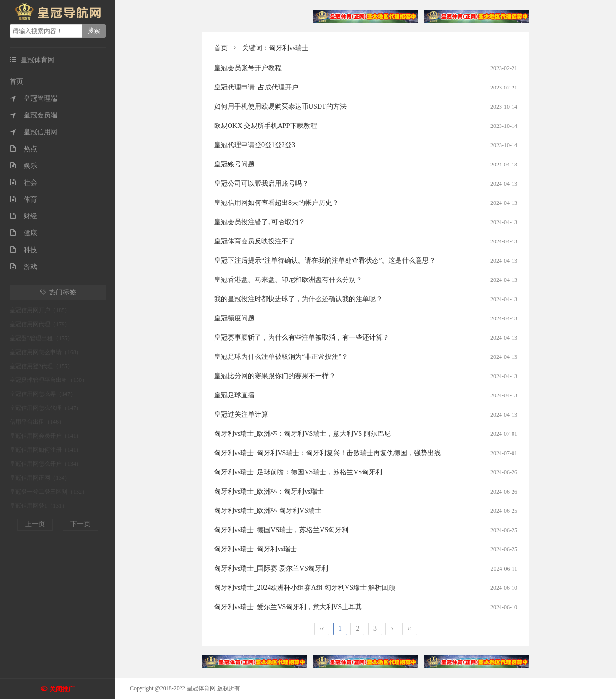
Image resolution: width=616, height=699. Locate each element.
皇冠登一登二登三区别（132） (49, 492)
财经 (23, 216)
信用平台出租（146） (37, 422)
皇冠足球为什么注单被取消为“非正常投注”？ (281, 357)
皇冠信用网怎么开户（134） (46, 464)
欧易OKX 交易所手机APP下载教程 (266, 126)
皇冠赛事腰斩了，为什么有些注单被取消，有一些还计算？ (302, 337)
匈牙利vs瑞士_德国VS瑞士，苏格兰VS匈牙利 (281, 530)
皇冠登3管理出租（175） (41, 338)
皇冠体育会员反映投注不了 (255, 241)
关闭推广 (62, 689)
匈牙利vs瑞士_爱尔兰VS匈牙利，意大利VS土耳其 (288, 607)
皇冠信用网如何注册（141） (46, 450)
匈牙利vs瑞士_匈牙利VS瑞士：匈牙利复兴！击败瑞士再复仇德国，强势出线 (327, 453)
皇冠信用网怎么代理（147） (46, 408)
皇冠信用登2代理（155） (41, 366)
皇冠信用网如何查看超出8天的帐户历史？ (276, 203)
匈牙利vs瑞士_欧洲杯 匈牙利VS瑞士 (268, 511)
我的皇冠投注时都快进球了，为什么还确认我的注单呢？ (298, 299)
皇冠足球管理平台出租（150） (49, 380)
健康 (23, 233)
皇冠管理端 (33, 98)
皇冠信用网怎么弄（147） (43, 394)
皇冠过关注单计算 (241, 414)
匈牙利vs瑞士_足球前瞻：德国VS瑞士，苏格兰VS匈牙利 (298, 472)
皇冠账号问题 (234, 164)
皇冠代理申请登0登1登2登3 (255, 145)
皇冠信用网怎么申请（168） (46, 352)
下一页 (80, 524)
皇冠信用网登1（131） (38, 506)
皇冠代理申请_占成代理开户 (256, 87)
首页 (16, 82)
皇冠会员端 (33, 115)
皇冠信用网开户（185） (40, 310)
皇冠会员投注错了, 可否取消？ (260, 222)
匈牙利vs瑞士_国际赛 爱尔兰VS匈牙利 (271, 568)
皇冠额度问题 (234, 318)
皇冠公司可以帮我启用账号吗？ (261, 184)
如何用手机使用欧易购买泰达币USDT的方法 (280, 107)
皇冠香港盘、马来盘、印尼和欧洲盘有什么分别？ (288, 280)
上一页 (35, 524)
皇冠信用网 (33, 132)
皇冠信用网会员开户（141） (46, 436)
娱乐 (23, 166)
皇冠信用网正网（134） (40, 478)
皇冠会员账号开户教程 (248, 68)
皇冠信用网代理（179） (40, 324)
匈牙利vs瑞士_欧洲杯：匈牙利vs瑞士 (269, 491)
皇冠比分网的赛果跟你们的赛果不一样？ (275, 376)
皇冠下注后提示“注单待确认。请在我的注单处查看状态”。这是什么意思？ (325, 261)
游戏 (23, 267)
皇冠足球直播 (234, 395)
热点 (23, 149)
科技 (23, 250)
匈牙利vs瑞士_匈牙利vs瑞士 (256, 549)
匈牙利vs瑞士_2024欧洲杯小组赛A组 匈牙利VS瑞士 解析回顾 (305, 588)
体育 (23, 199)
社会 (23, 183)
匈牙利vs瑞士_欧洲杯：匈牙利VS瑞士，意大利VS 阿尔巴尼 (302, 434)
